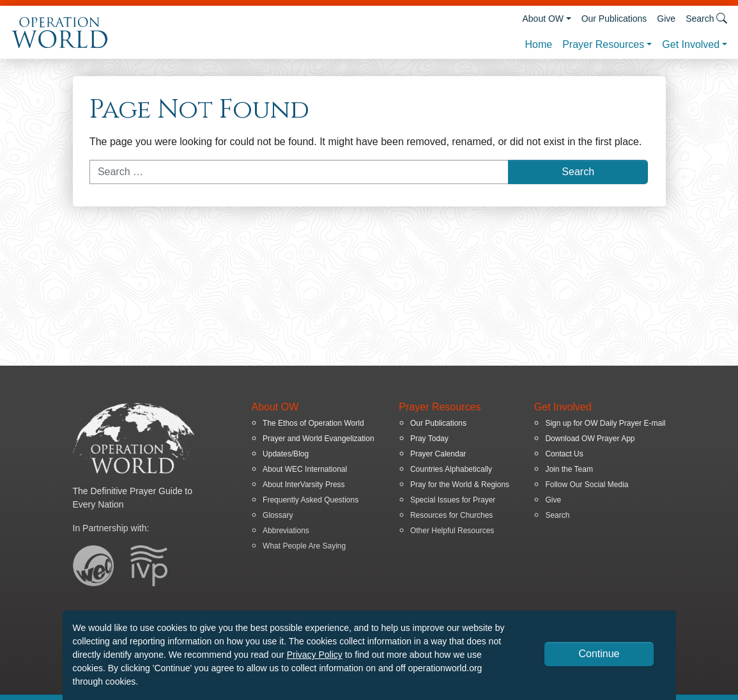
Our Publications (614, 19)
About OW (543, 19)
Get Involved (691, 44)
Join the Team (569, 469)
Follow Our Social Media (587, 485)
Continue (599, 654)
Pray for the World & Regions (460, 485)
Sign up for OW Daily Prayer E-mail (605, 423)
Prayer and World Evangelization (319, 439)
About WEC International (305, 469)
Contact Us (564, 454)
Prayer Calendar (438, 454)
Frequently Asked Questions (311, 500)
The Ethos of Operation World (313, 423)
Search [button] (706, 18)
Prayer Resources (603, 44)
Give (666, 19)
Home (538, 44)
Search (557, 515)
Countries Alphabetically (451, 469)
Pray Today (429, 439)
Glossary (278, 515)
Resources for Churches (451, 515)
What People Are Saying (304, 546)
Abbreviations (286, 531)
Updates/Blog (286, 454)
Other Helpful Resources (452, 531)
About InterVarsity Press (304, 485)
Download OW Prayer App (590, 439)
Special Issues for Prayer (453, 500)
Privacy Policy (315, 655)
